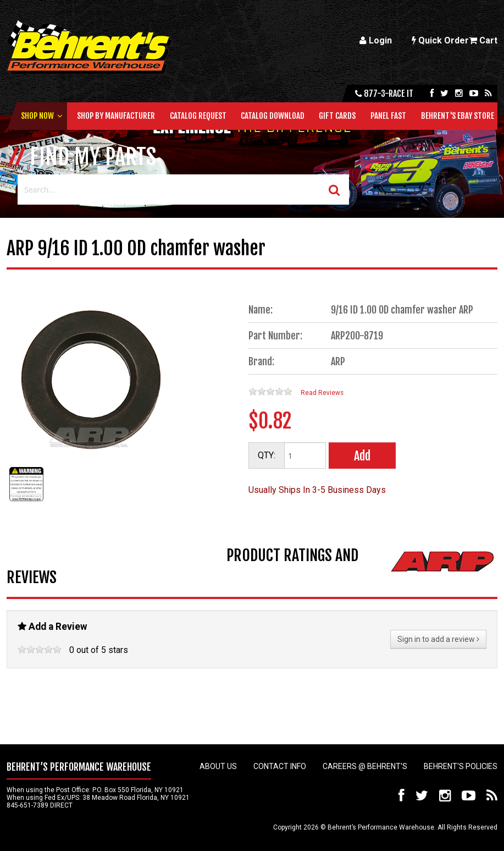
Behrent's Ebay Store (458, 116)
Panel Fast (388, 116)
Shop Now (37, 116)
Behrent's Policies (461, 766)
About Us (218, 766)
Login (376, 40)
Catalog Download (273, 116)
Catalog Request (198, 116)
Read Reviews (322, 393)
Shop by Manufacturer (116, 116)
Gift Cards (337, 116)
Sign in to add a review (438, 639)
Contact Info (280, 766)
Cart (483, 40)
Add (362, 456)
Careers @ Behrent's (365, 766)
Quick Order (440, 40)
